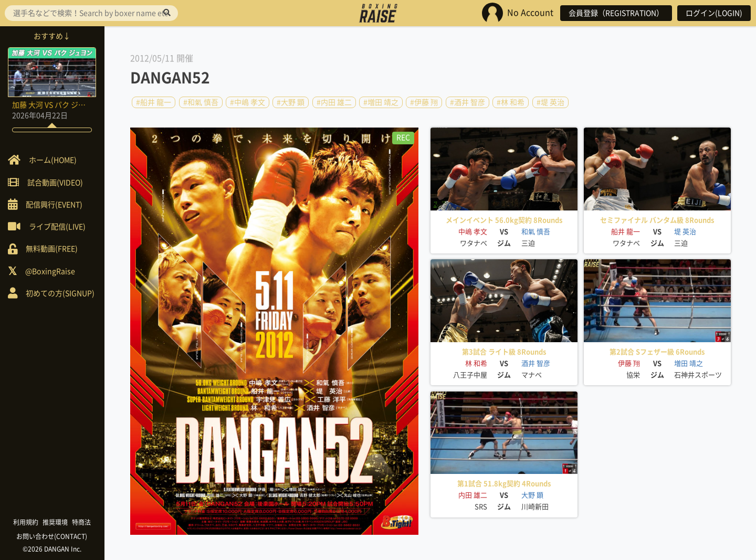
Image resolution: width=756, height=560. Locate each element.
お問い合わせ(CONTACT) (53, 536)
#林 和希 (511, 102)
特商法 (82, 522)
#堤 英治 (550, 102)
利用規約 (26, 522)
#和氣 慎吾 (201, 102)
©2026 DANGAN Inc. (52, 549)
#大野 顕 (291, 102)
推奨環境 (56, 522)
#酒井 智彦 (468, 102)
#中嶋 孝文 (248, 102)
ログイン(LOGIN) (714, 13)
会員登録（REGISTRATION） (616, 13)
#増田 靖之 (381, 102)
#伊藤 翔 (424, 102)
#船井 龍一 (154, 102)
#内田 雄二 (334, 102)
